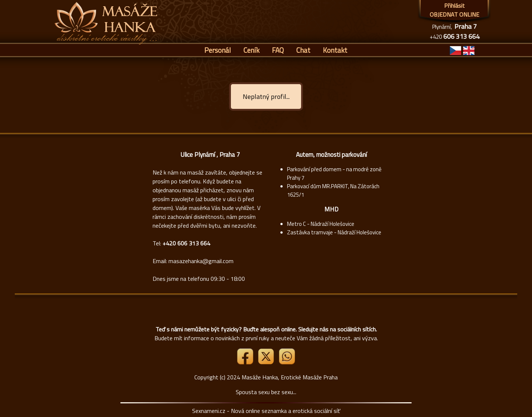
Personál (218, 50)
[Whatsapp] (287, 362)
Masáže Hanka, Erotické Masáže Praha (290, 377)
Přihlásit (454, 6)
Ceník (251, 50)
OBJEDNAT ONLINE (454, 14)
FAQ (278, 50)
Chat (303, 50)
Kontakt (335, 50)
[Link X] (267, 362)
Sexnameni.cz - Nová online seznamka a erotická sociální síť (266, 411)
